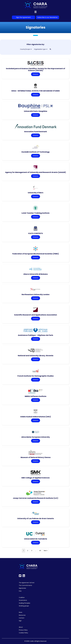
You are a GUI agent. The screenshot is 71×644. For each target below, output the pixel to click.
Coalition (22, 597)
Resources (22, 615)
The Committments (25, 585)
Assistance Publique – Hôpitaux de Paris (35, 335)
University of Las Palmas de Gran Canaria (35, 518)
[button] (31, 49)
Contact (22, 618)
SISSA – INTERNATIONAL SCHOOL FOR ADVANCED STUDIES (36, 91)
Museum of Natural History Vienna (36, 457)
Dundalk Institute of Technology (36, 152)
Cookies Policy (23, 633)
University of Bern (36, 193)
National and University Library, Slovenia (36, 356)
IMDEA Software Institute (36, 396)
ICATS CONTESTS (36, 233)
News (21, 612)
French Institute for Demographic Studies (36, 376)
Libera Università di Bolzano (36, 274)
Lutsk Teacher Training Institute (35, 213)
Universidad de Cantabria (36, 539)
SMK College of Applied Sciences (35, 478)
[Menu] (35, 12)
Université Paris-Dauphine (36, 111)
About (21, 627)
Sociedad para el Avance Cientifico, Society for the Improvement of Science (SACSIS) (35, 69)
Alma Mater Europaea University (36, 437)
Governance (23, 600)
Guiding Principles (24, 603)
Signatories (22, 588)
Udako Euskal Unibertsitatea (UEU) (36, 417)
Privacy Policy (23, 630)
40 (40, 551)
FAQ (20, 591)
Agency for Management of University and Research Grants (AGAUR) (36, 172)
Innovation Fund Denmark (36, 132)
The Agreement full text (27, 583)
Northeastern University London (36, 294)
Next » (46, 551)
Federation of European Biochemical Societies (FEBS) (36, 254)
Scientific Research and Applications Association (36, 315)
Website (36, 74)
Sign (20, 621)
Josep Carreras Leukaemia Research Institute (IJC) (35, 498)
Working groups (24, 606)
